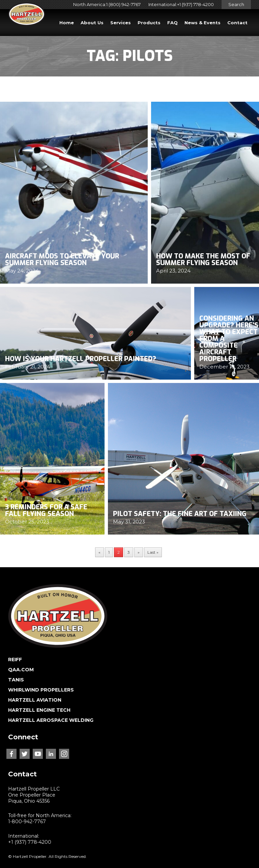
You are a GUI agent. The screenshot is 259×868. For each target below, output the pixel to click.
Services (121, 23)
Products (149, 23)
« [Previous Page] (99, 552)
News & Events (203, 23)
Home (67, 23)
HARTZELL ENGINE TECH (39, 710)
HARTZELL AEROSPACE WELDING (51, 720)
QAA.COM (21, 670)
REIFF (15, 660)
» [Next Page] (139, 552)
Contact (237, 23)
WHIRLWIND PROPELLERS (41, 690)
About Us (92, 23)
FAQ (172, 23)
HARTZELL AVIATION (35, 700)
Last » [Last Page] (153, 552)
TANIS (16, 680)
